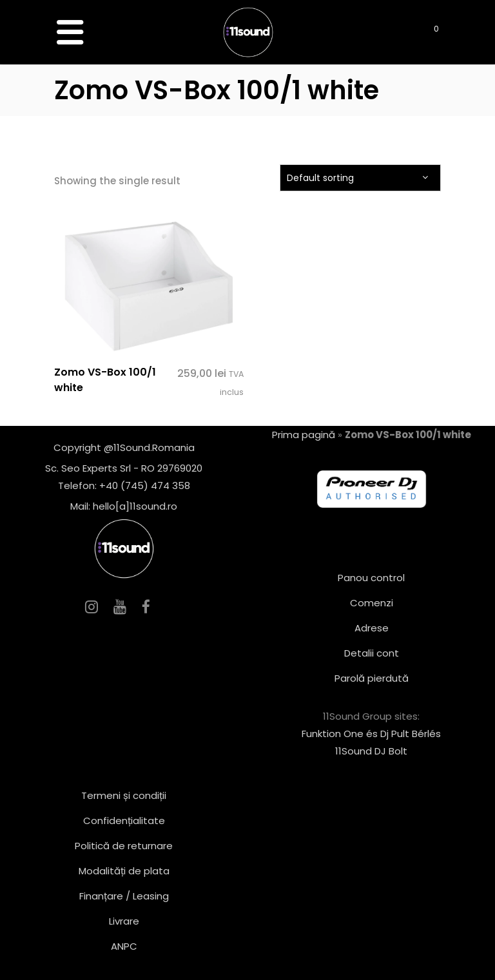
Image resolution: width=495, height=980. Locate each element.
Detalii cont (372, 653)
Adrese (372, 628)
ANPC (124, 946)
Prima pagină (304, 435)
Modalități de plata (124, 871)
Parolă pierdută (372, 678)
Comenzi (372, 603)
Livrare (124, 921)
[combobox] (360, 178)
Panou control (371, 578)
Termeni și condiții (124, 795)
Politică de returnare (124, 846)
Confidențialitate (124, 821)
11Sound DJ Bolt (371, 751)
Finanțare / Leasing (124, 896)
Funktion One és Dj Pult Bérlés (371, 734)
